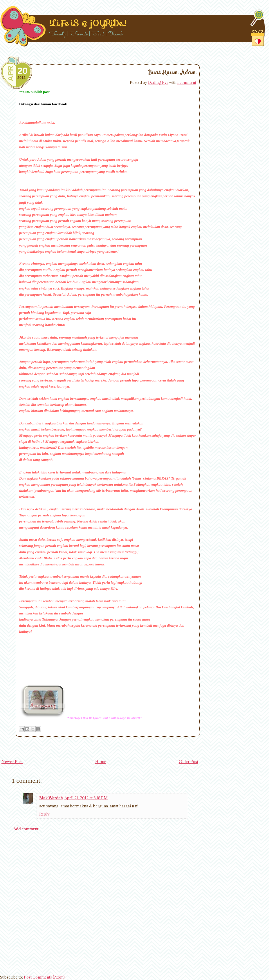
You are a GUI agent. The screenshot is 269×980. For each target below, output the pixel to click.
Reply (44, 814)
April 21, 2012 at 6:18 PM (86, 798)
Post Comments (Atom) (44, 977)
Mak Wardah (51, 798)
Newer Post (12, 762)
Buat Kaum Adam (172, 72)
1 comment (187, 82)
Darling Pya (158, 82)
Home (101, 762)
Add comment (26, 829)
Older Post (188, 762)
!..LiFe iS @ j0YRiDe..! (88, 23)
